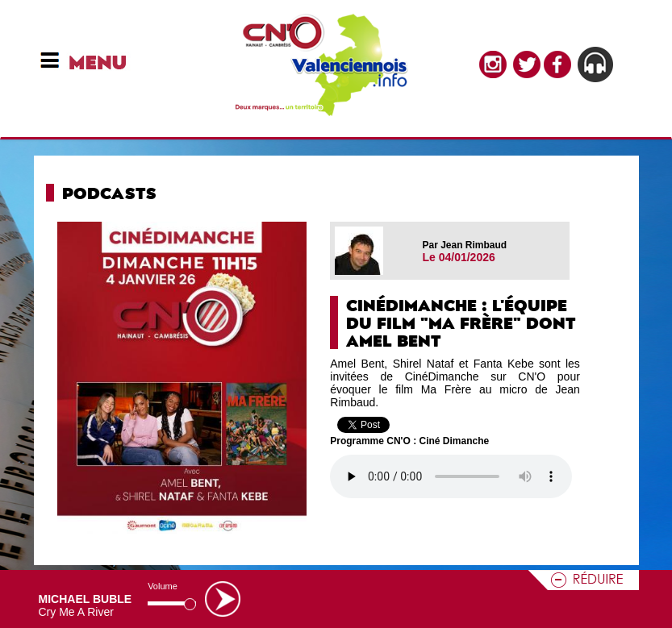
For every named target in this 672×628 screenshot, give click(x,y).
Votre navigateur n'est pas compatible (451, 476)
